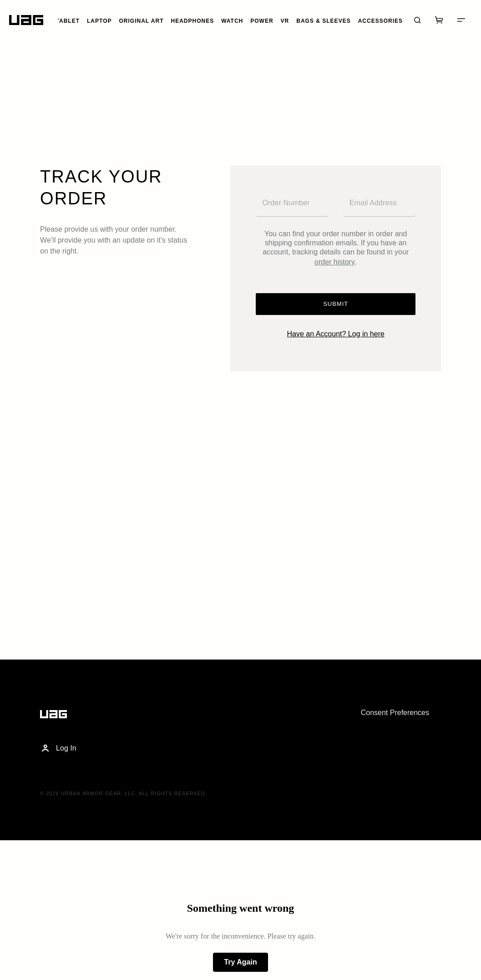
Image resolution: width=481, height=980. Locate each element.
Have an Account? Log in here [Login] (336, 334)
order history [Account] (335, 262)
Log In (58, 748)
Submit (336, 304)
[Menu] (461, 20)
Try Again (240, 962)
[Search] (417, 20)
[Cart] (439, 20)
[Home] (26, 20)
